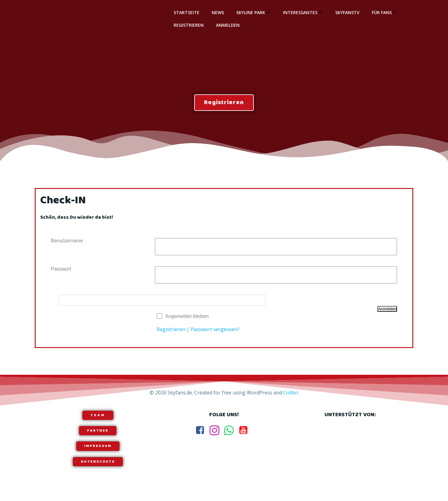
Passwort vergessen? (215, 331)
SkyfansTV (347, 12)
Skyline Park (253, 12)
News (218, 12)
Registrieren (188, 25)
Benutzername (67, 242)
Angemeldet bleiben (187, 317)
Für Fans (384, 12)
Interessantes (303, 12)
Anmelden (228, 25)
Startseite (186, 12)
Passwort (61, 270)
